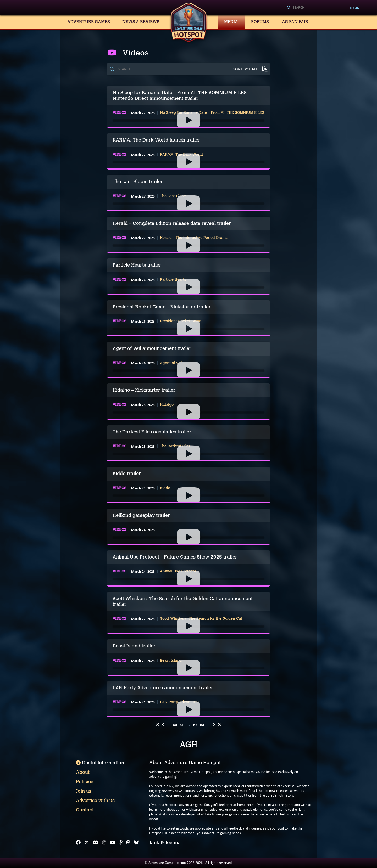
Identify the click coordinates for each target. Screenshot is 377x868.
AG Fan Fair (295, 22)
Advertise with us (95, 801)
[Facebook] (78, 843)
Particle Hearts (173, 280)
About (83, 772)
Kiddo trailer (127, 474)
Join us (84, 791)
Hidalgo (167, 405)
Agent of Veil (171, 363)
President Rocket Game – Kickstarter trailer (162, 307)
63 (195, 725)
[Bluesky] (136, 843)
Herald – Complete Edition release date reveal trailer (172, 223)
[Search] (313, 8)
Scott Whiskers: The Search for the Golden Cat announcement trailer (183, 601)
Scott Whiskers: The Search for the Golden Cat (201, 619)
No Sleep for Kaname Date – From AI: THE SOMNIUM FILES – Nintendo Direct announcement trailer (181, 95)
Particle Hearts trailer (137, 265)
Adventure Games (89, 22)
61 (182, 725)
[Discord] (95, 843)
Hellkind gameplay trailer (141, 515)
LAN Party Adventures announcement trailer (163, 688)
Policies (85, 782)
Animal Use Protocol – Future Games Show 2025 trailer (175, 557)
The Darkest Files (175, 446)
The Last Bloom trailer (138, 182)
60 (175, 725)
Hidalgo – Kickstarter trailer (144, 390)
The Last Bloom (173, 196)
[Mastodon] (128, 843)
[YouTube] (112, 843)
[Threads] (121, 843)
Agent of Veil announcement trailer (152, 348)
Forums (260, 22)
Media (231, 22)
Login (355, 8)
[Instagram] (104, 843)
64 (202, 725)
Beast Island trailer (134, 646)
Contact (85, 810)
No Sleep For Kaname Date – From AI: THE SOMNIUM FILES (212, 113)
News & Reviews (141, 22)
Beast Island (171, 661)
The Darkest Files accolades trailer (152, 432)
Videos (120, 113)
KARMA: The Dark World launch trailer (156, 140)
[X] (87, 843)
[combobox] (313, 8)
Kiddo (165, 488)
